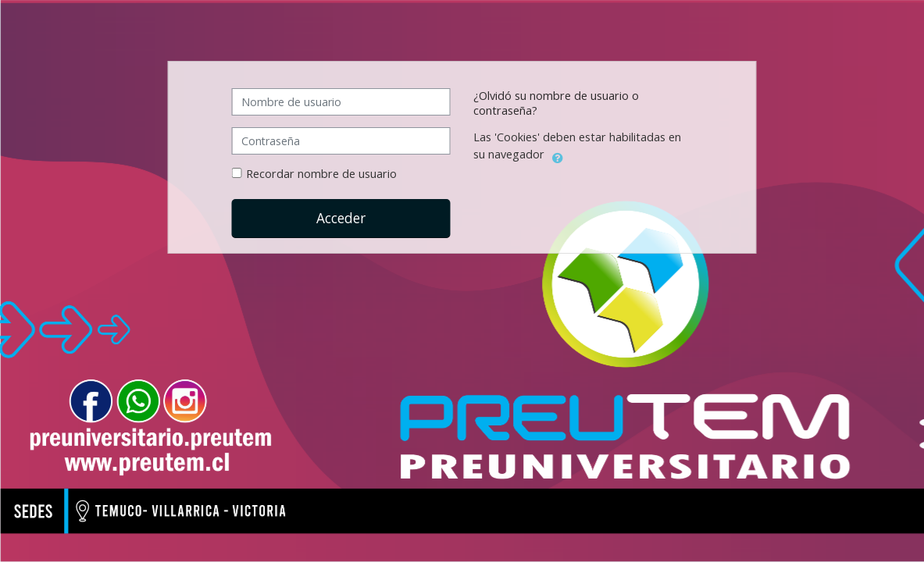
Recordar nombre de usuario (321, 174)
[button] (558, 155)
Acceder (341, 218)
